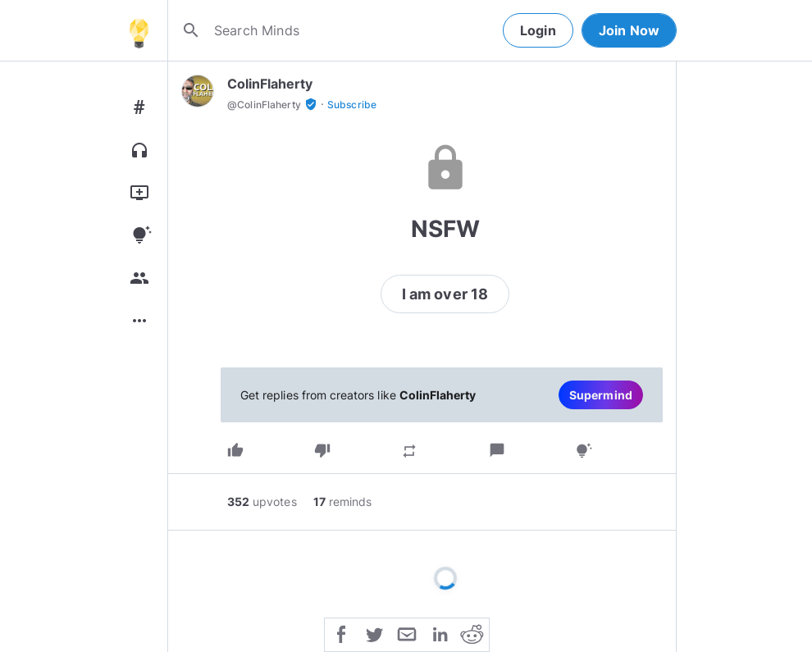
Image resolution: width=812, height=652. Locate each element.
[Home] (139, 30)
